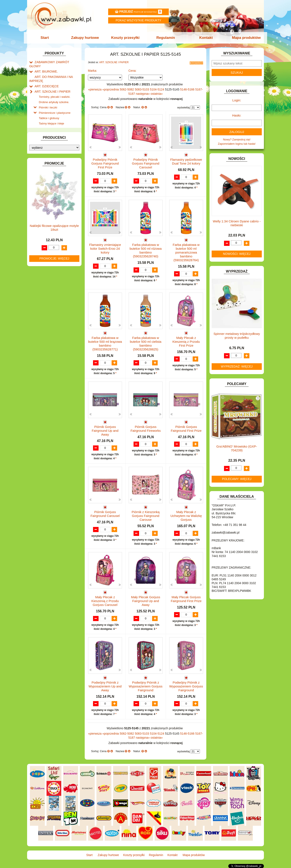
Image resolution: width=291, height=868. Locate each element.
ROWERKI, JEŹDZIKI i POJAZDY (55, 264)
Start (47, 38)
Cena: (132, 69)
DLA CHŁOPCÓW (46, 135)
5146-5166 (188, 88)
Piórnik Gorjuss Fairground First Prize (186, 428)
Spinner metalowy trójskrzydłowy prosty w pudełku (237, 336)
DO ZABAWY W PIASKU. (50, 154)
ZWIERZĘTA (42, 294)
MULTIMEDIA (43, 240)
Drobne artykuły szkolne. (54, 95)
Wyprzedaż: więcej (237, 366)
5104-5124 (158, 88)
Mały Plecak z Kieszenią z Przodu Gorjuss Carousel (105, 601)
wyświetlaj (184, 106)
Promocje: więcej (54, 435)
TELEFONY (42, 274)
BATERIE (40, 130)
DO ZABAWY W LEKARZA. (52, 145)
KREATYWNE (43, 217)
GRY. (38, 179)
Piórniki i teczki (48, 100)
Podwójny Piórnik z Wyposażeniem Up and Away (105, 686)
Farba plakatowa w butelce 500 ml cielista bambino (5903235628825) (146, 342)
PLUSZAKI (41, 255)
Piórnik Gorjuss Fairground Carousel (105, 513)
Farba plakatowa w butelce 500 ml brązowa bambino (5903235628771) (105, 342)
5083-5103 (142, 88)
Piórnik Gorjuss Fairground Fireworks (146, 428)
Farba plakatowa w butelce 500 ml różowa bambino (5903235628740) (145, 250)
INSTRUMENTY (45, 189)
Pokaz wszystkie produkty (138, 20)
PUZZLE (40, 259)
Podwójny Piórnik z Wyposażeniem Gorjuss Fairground (145, 686)
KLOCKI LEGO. (44, 212)
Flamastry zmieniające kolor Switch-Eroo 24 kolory (105, 248)
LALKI (38, 230)
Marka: (92, 69)
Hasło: (237, 115)
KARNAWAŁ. (43, 202)
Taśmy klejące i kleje (52, 114)
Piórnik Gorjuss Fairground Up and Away (105, 430)
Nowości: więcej (237, 254)
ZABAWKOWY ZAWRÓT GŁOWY (55, 62)
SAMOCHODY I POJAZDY (51, 269)
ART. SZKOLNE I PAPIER (51, 85)
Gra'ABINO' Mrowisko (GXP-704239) (237, 448)
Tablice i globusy (49, 109)
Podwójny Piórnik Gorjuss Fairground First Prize (105, 162)
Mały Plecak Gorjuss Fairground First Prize (186, 599)
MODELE (40, 235)
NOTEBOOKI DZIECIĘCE (51, 245)
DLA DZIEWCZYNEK (48, 140)
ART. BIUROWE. (45, 67)
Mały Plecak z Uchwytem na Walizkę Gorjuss (186, 515)
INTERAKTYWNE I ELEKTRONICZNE (44, 195)
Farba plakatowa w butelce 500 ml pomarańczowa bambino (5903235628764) (186, 252)
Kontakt (205, 38)
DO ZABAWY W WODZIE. (51, 164)
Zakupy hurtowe (86, 38)
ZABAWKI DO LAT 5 (47, 279)
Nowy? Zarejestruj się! (237, 139)
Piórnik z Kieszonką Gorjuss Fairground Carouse (146, 515)
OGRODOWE (43, 250)
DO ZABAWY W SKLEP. (50, 159)
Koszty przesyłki (126, 38)
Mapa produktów (244, 38)
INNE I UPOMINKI (46, 184)
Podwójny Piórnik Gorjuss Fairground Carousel (145, 162)
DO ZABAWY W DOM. (49, 150)
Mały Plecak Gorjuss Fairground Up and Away (146, 601)
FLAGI (39, 174)
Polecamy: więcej (237, 479)
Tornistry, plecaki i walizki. (55, 90)
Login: (237, 100)
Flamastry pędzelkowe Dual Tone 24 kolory (186, 160)
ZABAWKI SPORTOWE (49, 289)
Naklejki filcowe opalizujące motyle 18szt (54, 405)
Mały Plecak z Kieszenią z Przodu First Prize (186, 341)
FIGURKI (40, 169)
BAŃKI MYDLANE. (46, 125)
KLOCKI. (40, 207)
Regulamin (165, 38)
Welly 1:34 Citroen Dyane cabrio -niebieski (237, 223)
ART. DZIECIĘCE (45, 80)
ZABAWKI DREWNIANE (50, 284)
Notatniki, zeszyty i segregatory (58, 119)
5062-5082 (127, 88)
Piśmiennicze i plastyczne (55, 104)
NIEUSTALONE (44, 298)
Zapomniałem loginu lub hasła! (237, 144)
